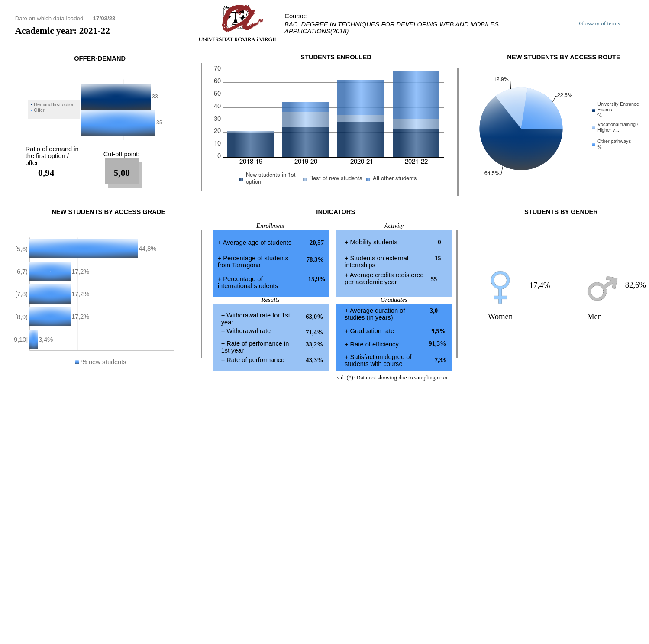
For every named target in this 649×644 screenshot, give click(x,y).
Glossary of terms (599, 24)
